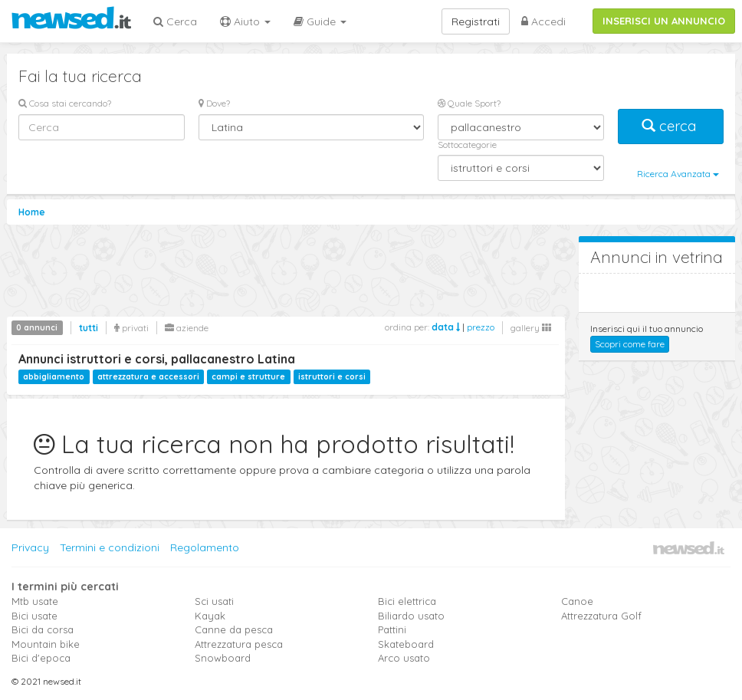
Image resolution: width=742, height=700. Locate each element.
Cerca (175, 21)
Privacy (30, 547)
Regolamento (205, 547)
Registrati (476, 21)
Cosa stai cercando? (65, 103)
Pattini (392, 629)
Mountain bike (46, 644)
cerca (671, 126)
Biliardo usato (411, 616)
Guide (320, 21)
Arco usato (404, 658)
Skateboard (406, 644)
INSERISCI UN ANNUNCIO (664, 21)
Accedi (543, 21)
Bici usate (34, 616)
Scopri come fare (630, 344)
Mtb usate (35, 601)
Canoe (577, 601)
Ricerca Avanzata (678, 174)
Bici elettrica (407, 601)
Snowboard (223, 658)
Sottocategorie (467, 145)
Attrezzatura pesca (239, 644)
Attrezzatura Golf (601, 616)
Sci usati (214, 601)
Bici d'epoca (41, 658)
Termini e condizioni (110, 547)
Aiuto (245, 21)
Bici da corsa (43, 629)
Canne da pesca (234, 629)
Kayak (210, 616)
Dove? (214, 103)
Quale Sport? (469, 103)
